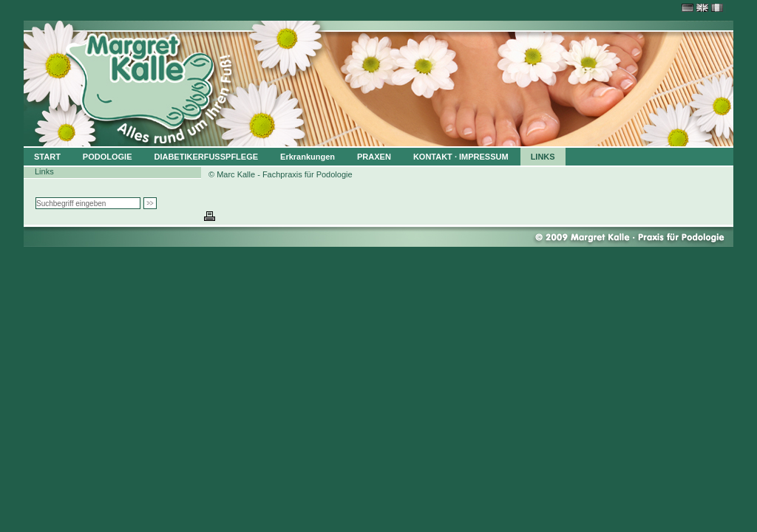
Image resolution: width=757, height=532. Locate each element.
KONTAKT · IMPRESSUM (461, 157)
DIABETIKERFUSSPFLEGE (206, 157)
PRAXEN (374, 157)
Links (44, 171)
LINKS (543, 157)
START (47, 157)
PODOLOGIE (108, 157)
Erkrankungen (308, 157)
